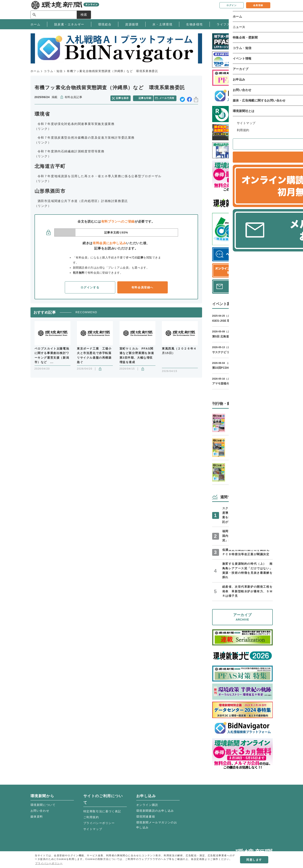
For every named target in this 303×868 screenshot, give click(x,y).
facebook (189, 97)
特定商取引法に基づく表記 (102, 811)
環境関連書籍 (146, 817)
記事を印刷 (146, 97)
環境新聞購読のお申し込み (155, 811)
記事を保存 (124, 97)
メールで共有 (168, 97)
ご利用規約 (91, 817)
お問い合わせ (40, 811)
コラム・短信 (53, 71)
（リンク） (43, 127)
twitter (182, 97)
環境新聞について (43, 805)
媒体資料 (37, 817)
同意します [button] (254, 860)
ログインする (90, 286)
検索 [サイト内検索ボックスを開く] (265, 9)
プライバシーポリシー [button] (49, 863)
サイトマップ (93, 829)
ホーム (35, 71)
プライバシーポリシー (99, 823)
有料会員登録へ (142, 286)
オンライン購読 (147, 805)
